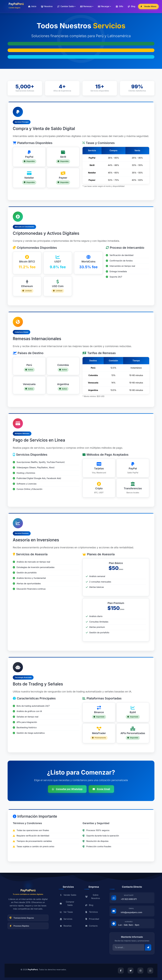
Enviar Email (101, 789)
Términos (92, 913)
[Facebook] (121, 971)
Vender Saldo (68, 896)
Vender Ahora (148, 6)
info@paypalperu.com (131, 913)
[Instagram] (140, 971)
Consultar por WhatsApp (67, 789)
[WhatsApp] (150, 971)
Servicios (66, 920)
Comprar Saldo (67, 905)
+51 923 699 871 (129, 900)
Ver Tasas (66, 913)
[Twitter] (131, 971)
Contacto (92, 927)
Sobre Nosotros (93, 898)
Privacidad (92, 920)
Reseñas (66, 927)
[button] (66, 7)
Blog (89, 906)
